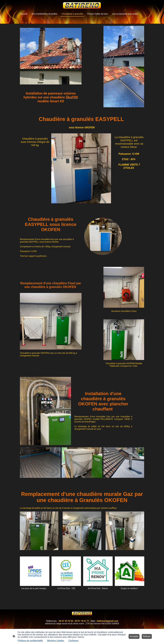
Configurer (73, 641)
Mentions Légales (56, 641)
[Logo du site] (82, 6)
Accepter (134, 636)
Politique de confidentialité (30, 641)
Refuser (147, 636)
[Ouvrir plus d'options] (21, 19)
